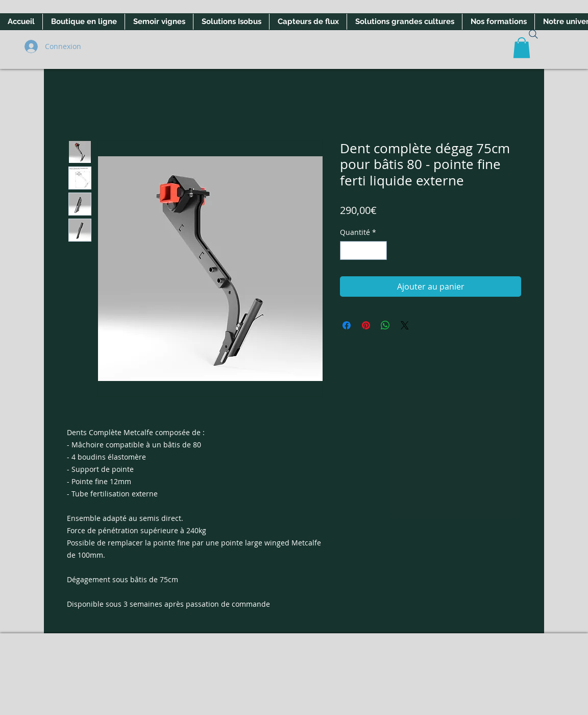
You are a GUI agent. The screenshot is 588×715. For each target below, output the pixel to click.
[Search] (533, 34)
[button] (522, 48)
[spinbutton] (363, 251)
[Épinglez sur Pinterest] (366, 325)
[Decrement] (348, 251)
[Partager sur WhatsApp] (385, 325)
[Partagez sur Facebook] (347, 325)
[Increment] (379, 251)
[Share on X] (405, 325)
